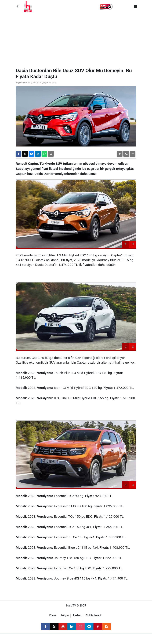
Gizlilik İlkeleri (93, 616)
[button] (106, 7)
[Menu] (135, 7)
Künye (53, 616)
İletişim (65, 616)
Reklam (77, 616)
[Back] (17, 7)
